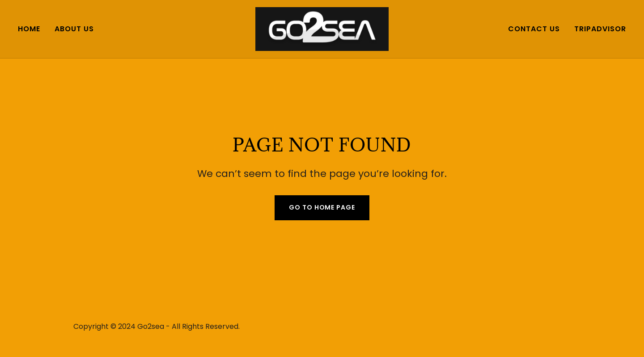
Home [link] (29, 29)
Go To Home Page (322, 207)
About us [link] (74, 29)
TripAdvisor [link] (600, 29)
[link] (322, 28)
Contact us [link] (534, 29)
